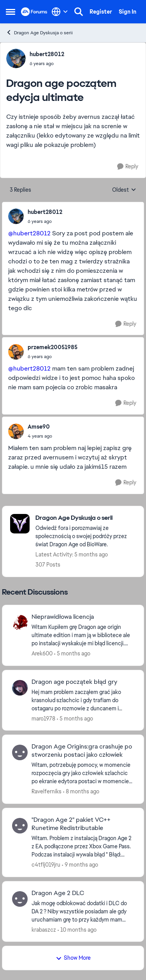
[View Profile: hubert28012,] (16, 58)
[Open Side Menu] (11, 12)
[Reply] (128, 167)
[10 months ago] (77, 930)
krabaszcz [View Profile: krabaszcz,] (44, 929)
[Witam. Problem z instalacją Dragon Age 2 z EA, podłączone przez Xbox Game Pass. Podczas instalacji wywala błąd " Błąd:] (83, 847)
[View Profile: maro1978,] (20, 688)
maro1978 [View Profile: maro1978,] (43, 718)
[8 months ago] (81, 792)
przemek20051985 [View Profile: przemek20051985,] (53, 347)
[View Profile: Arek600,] (20, 623)
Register (101, 12)
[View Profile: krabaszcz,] (20, 899)
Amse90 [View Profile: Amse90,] (39, 427)
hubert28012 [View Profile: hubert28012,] (47, 54)
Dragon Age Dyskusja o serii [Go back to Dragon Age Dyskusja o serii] (39, 33)
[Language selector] (60, 12)
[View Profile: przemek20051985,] (16, 352)
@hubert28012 (29, 233)
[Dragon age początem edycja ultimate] (45, 221)
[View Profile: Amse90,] (16, 431)
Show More (73, 958)
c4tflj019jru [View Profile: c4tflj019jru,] (46, 865)
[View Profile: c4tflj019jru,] (20, 826)
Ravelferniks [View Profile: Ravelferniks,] (47, 791)
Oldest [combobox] (124, 190)
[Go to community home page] (34, 12)
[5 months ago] (72, 654)
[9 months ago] (80, 865)
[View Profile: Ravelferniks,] (20, 752)
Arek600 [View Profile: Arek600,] (42, 653)
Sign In (128, 12)
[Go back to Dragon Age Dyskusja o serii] (86, 518)
